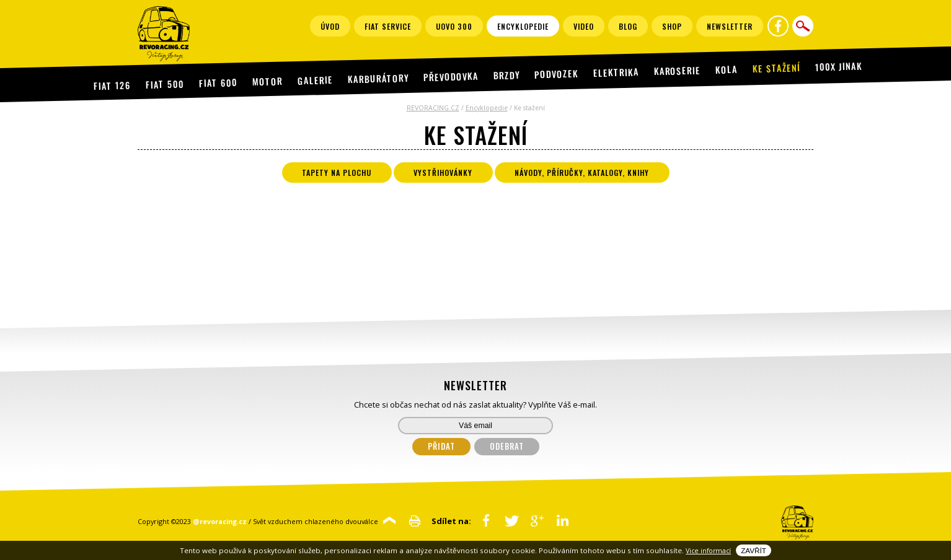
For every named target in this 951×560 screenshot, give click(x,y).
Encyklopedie (487, 108)
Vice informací (708, 551)
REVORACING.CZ (433, 108)
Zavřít (754, 550)
